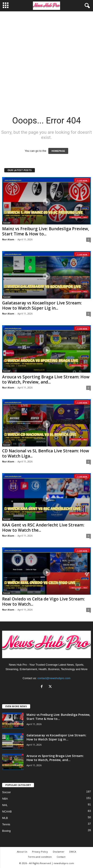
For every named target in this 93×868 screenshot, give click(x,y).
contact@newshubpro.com (54, 678)
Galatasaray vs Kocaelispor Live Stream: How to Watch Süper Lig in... (42, 305)
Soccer (7, 223)
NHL (5, 805)
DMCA (73, 852)
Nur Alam (8, 239)
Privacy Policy (40, 852)
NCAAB (7, 812)
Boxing (6, 831)
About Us (22, 852)
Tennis (6, 824)
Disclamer (59, 852)
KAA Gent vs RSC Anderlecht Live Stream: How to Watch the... (43, 528)
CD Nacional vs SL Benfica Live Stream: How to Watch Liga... (46, 453)
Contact (61, 857)
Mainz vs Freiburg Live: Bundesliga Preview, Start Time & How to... (46, 231)
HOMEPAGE (58, 151)
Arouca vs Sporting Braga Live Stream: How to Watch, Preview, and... (46, 379)
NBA (5, 799)
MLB (5, 818)
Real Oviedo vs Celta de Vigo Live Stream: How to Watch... (43, 602)
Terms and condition (40, 857)
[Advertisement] (46, 60)
